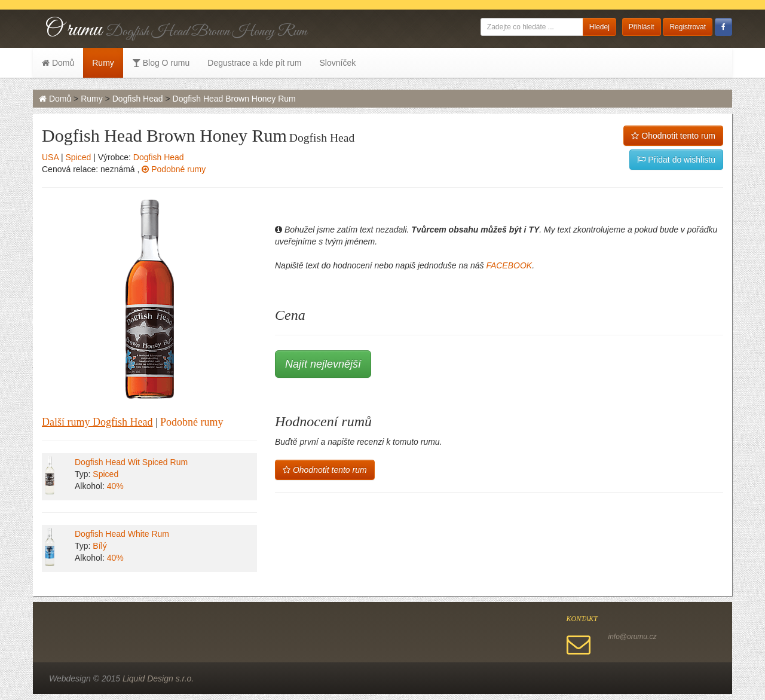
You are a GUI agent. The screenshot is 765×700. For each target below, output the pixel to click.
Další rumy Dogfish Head (97, 422)
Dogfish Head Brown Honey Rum (234, 99)
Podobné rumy (174, 169)
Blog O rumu (161, 63)
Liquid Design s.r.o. (158, 678)
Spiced (78, 157)
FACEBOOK (509, 265)
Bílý (100, 546)
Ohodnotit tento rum (673, 136)
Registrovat (688, 27)
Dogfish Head (138, 99)
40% (115, 486)
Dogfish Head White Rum (122, 534)
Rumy (103, 63)
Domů (58, 63)
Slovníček (337, 63)
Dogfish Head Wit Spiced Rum (131, 462)
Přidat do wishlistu (676, 160)
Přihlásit (642, 27)
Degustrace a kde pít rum (254, 63)
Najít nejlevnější (323, 364)
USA (50, 157)
